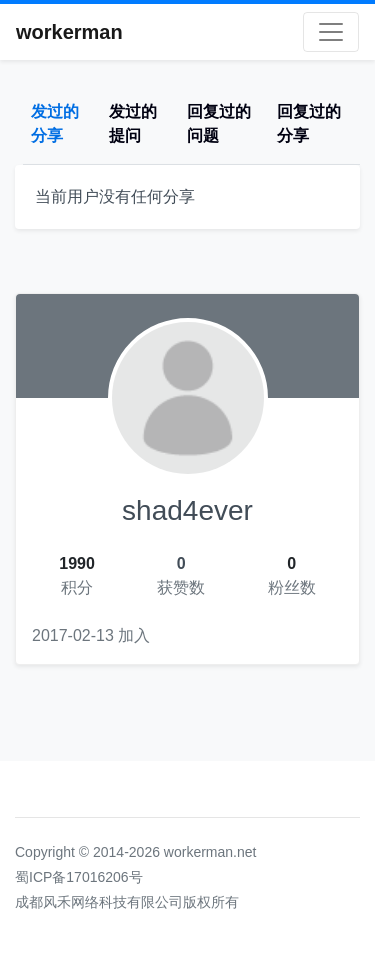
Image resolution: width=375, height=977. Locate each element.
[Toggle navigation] (331, 32)
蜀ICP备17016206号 (79, 877)
